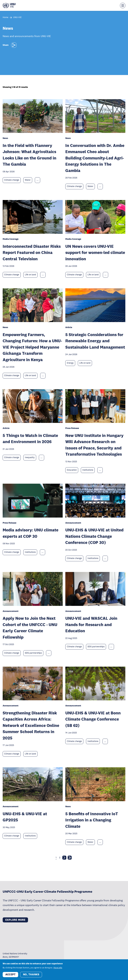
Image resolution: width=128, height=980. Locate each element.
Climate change (12, 180)
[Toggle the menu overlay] (123, 6)
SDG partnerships (33, 653)
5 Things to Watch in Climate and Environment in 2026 (30, 438)
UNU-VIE (17, 17)
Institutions (88, 470)
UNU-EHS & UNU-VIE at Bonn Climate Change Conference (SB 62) (93, 719)
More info (58, 968)
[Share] (14, 45)
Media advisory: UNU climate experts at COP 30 (30, 533)
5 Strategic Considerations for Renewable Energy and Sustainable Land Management (95, 341)
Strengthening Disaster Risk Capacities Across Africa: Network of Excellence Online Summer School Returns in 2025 (31, 725)
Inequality (30, 457)
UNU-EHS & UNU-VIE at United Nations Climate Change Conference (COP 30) (94, 536)
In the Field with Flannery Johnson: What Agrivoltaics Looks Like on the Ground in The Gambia (29, 155)
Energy (70, 363)
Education (72, 470)
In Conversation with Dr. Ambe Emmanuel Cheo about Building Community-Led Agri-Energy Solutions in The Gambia (95, 158)
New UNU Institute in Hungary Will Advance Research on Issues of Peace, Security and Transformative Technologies (94, 445)
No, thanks (31, 974)
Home (5, 17)
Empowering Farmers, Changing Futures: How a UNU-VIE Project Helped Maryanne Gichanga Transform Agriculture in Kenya (32, 347)
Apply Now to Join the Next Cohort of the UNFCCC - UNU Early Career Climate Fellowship (30, 628)
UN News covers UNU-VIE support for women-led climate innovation (95, 252)
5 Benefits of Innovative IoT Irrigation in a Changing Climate (92, 820)
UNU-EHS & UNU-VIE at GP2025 (25, 817)
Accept (10, 974)
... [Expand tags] (37, 180)
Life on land (30, 275)
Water (28, 180)
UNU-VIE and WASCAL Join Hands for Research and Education (91, 624)
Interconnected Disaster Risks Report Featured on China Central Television (32, 252)
